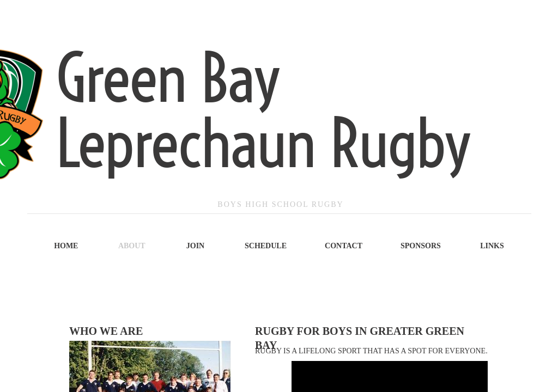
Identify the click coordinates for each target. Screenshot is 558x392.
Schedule (266, 246)
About (132, 246)
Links (492, 246)
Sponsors (421, 246)
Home (66, 246)
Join (195, 246)
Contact (344, 246)
